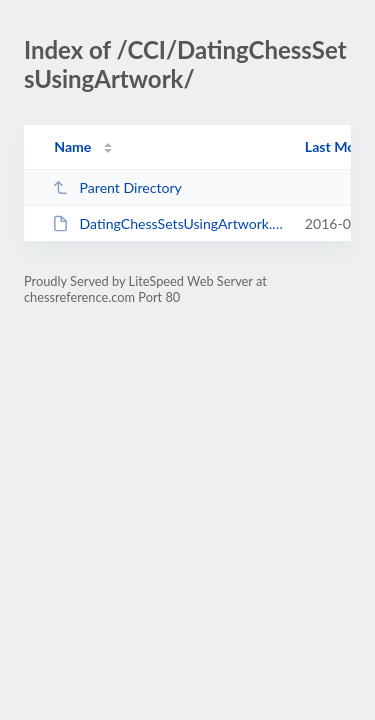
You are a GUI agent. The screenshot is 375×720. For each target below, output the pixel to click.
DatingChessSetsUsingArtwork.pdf (169, 223)
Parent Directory (117, 187)
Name (72, 146)
